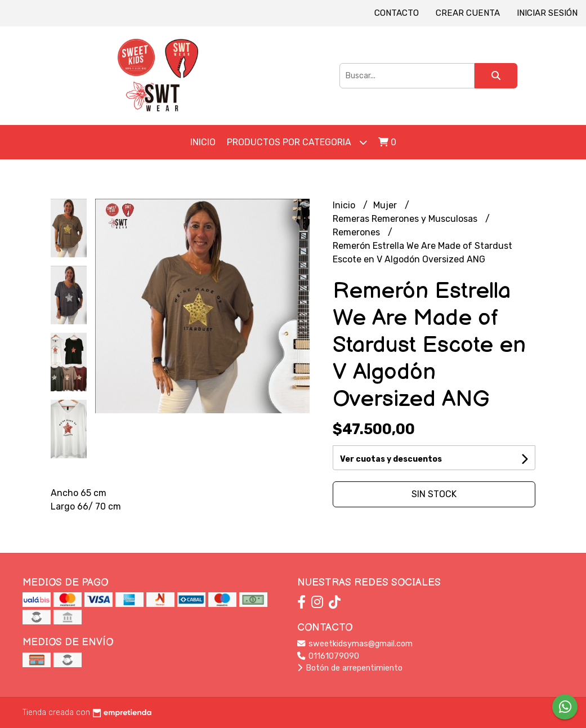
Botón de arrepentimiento (350, 668)
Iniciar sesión (547, 13)
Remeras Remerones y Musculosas (406, 219)
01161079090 (328, 656)
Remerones (357, 232)
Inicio (203, 142)
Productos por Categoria (297, 142)
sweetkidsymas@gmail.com (355, 644)
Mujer (386, 205)
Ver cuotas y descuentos (391, 459)
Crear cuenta (468, 13)
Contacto (397, 13)
